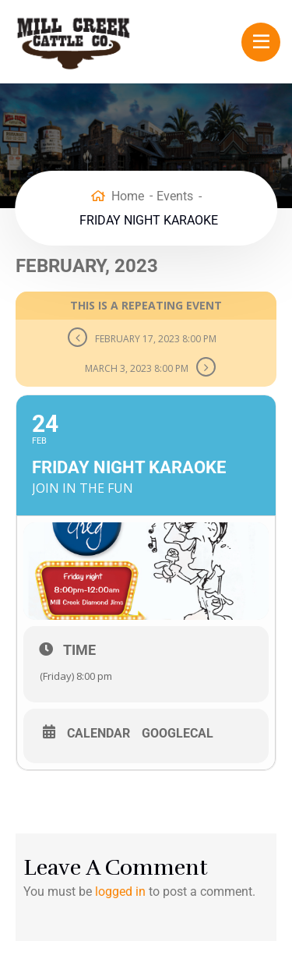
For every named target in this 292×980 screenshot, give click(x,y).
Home (128, 196)
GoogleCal (178, 734)
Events (175, 196)
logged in (120, 892)
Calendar (99, 734)
